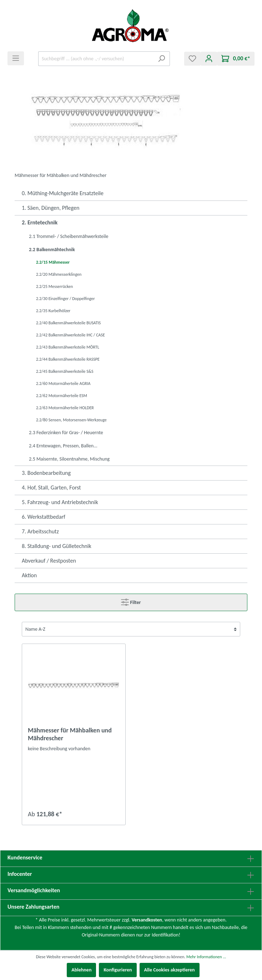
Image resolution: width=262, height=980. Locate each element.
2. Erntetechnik (40, 222)
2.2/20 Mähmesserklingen (59, 274)
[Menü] (16, 58)
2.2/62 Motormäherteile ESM (62, 396)
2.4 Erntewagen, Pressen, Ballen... (63, 446)
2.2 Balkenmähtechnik (52, 250)
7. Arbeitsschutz (40, 531)
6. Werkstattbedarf (44, 517)
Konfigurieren (118, 970)
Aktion (29, 575)
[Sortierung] (131, 629)
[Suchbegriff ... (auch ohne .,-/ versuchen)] (96, 59)
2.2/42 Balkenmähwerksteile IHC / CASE (70, 335)
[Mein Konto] (209, 59)
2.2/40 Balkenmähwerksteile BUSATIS (68, 323)
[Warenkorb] (236, 59)
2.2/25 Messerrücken (54, 286)
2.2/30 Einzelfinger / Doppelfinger (65, 299)
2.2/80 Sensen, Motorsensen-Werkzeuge (71, 420)
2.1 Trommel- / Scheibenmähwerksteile (69, 236)
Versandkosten (147, 920)
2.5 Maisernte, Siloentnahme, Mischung (69, 459)
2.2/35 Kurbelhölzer (53, 311)
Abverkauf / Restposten (49, 561)
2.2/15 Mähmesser (53, 262)
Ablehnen (81, 970)
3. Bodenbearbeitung (46, 473)
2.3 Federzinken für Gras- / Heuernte (66, 433)
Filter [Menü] (131, 601)
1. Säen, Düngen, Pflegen (51, 208)
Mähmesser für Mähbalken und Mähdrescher (70, 734)
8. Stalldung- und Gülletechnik (57, 546)
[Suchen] (162, 59)
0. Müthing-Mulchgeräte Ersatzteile (63, 193)
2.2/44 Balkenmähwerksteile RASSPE (68, 359)
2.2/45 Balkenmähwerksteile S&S (65, 371)
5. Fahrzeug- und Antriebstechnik (60, 502)
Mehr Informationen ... (206, 957)
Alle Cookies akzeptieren (170, 970)
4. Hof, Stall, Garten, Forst (51, 488)
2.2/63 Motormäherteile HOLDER (65, 408)
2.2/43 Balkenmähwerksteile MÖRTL (68, 347)
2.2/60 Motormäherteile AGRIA (63, 384)
